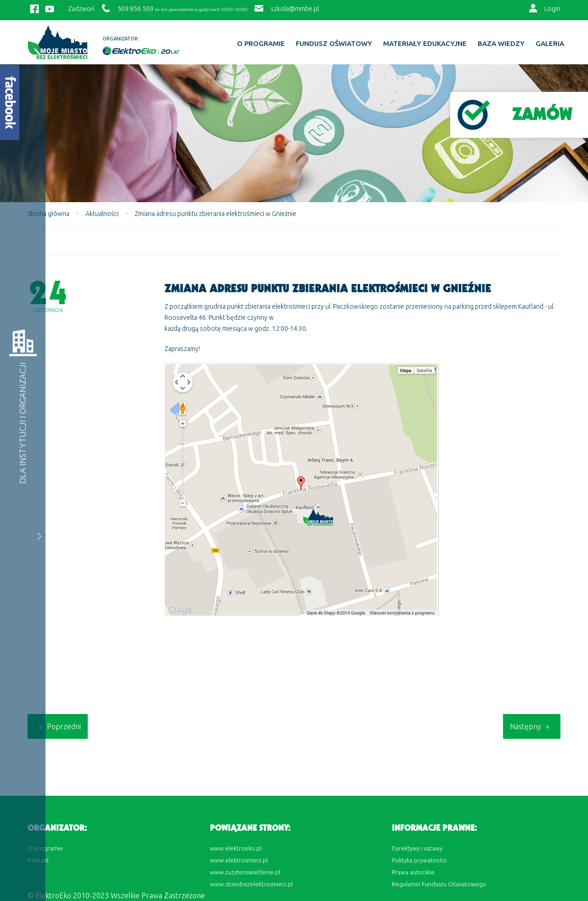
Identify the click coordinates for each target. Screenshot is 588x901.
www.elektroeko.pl (236, 848)
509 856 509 (136, 9)
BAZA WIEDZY (501, 44)
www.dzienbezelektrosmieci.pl (251, 884)
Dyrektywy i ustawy (417, 848)
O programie (261, 44)
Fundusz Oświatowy (334, 44)
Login (552, 9)
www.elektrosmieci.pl (239, 860)
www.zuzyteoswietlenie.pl (245, 872)
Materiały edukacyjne (425, 44)
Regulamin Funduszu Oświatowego (439, 884)
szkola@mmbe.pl (295, 9)
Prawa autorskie (413, 872)
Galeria (550, 44)
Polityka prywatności (419, 860)
